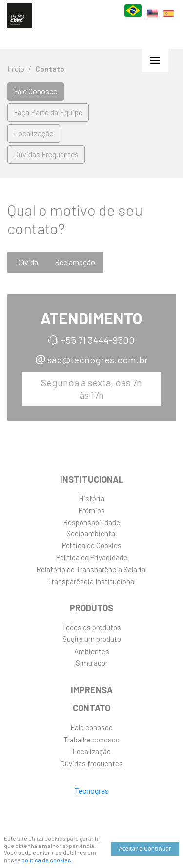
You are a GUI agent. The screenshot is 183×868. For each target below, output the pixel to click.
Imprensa (92, 690)
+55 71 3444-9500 (98, 340)
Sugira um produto (92, 639)
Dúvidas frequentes (91, 763)
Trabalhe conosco (91, 740)
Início (16, 69)
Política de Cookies (92, 545)
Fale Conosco (36, 91)
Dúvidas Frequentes (46, 154)
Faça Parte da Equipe (48, 112)
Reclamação (75, 262)
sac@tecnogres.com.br (98, 360)
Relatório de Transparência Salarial (91, 569)
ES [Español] (169, 20)
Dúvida (27, 262)
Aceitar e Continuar (145, 849)
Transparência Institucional (92, 581)
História (91, 498)
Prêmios (92, 510)
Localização (34, 133)
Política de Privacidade (92, 557)
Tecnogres (92, 791)
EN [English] (152, 19)
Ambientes (92, 651)
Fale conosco (91, 727)
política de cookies (46, 860)
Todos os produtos (91, 627)
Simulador (92, 663)
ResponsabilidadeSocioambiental (91, 528)
